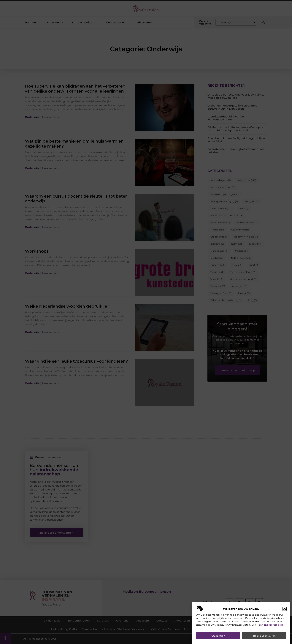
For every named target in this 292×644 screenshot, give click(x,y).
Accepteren (218, 639)
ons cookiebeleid (273, 628)
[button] (285, 612)
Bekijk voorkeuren (264, 639)
